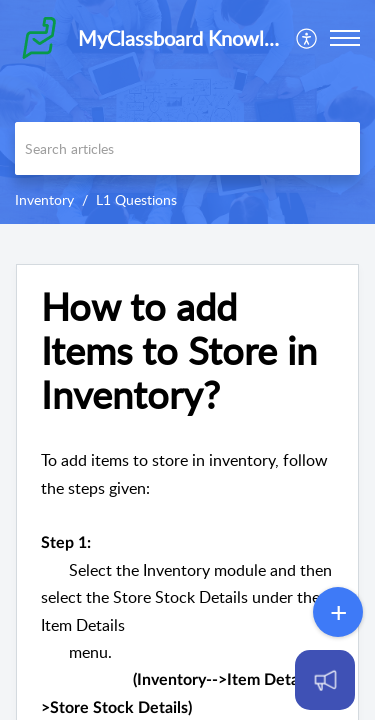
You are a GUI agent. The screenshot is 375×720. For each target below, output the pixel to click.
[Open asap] (325, 680)
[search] (187, 148)
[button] (345, 38)
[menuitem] (307, 38)
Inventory (44, 199)
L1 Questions (136, 199)
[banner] (187, 112)
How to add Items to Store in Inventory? (179, 350)
